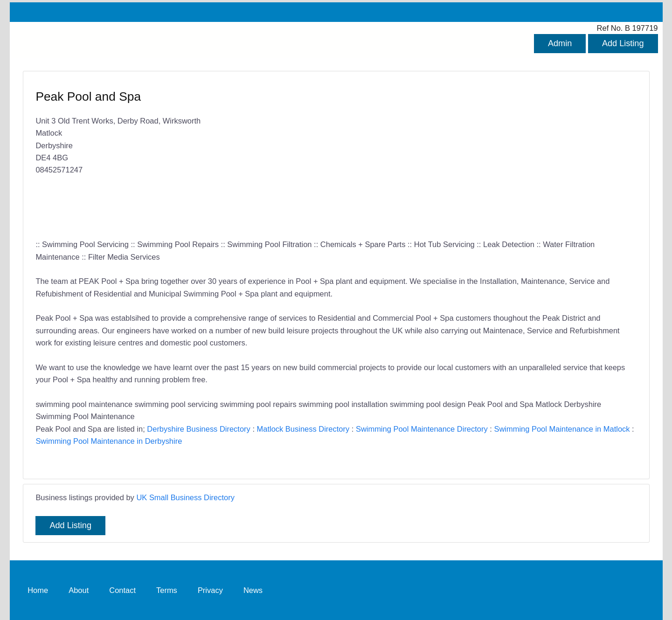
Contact (122, 590)
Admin (560, 43)
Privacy (210, 590)
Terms (167, 590)
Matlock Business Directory (303, 429)
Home (38, 590)
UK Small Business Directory (185, 497)
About (79, 590)
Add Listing (623, 43)
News (253, 590)
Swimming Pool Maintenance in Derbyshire (109, 441)
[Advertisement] (482, 156)
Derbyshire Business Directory (198, 429)
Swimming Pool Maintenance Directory (422, 429)
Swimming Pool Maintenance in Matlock (562, 429)
